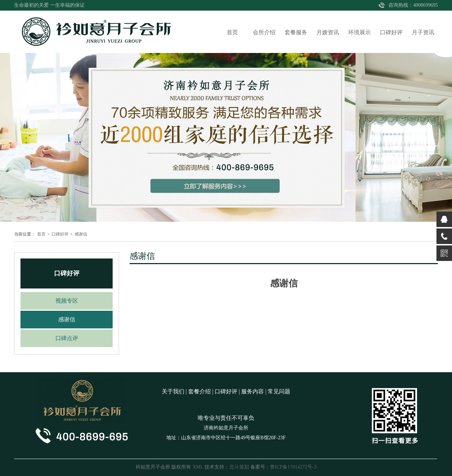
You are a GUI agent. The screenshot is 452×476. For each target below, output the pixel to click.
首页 (232, 32)
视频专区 (67, 301)
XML (198, 467)
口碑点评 (67, 338)
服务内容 (252, 391)
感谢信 (81, 234)
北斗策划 (239, 467)
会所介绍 (264, 32)
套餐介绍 (200, 391)
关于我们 (173, 391)
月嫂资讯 (328, 32)
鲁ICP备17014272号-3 (293, 467)
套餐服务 (296, 32)
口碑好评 (391, 32)
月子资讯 (423, 32)
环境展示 (359, 32)
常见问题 (279, 391)
